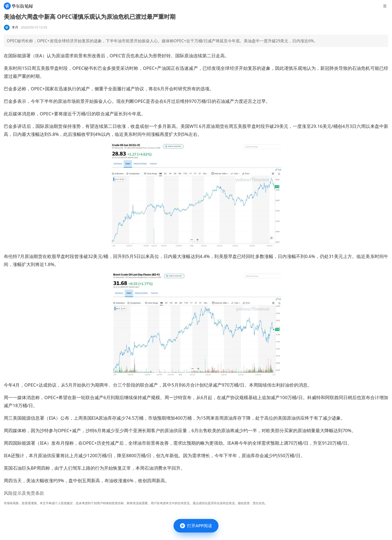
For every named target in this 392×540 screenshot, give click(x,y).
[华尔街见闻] (18, 6)
